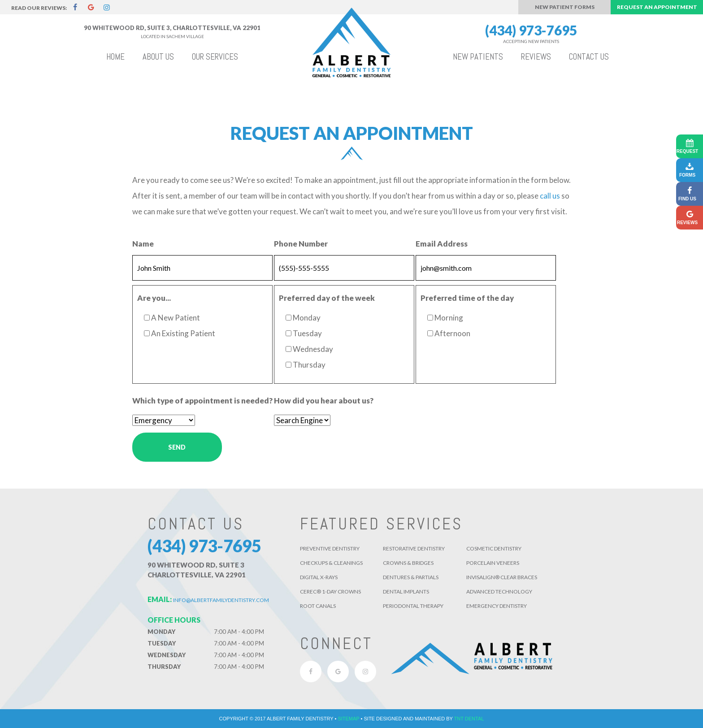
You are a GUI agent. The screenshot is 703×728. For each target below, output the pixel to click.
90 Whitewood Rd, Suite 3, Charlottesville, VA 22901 (172, 28)
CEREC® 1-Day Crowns (330, 591)
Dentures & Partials (411, 577)
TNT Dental (469, 719)
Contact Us (589, 57)
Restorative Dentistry (414, 548)
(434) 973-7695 (531, 33)
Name (143, 244)
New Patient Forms (565, 7)
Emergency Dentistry (497, 606)
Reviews (536, 57)
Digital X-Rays (319, 577)
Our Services (215, 57)
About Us (158, 57)
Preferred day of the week (327, 298)
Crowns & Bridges (408, 563)
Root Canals (318, 606)
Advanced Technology (499, 591)
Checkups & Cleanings (331, 563)
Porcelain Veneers (493, 563)
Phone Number (301, 244)
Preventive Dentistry (330, 548)
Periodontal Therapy (413, 606)
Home (115, 57)
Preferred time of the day (467, 298)
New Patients (478, 57)
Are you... (154, 298)
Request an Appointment (657, 7)
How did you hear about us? (324, 401)
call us (550, 196)
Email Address (442, 244)
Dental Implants (406, 591)
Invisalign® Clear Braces (502, 577)
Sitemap (348, 719)
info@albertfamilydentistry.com (208, 600)
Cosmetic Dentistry (494, 548)
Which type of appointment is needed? (202, 401)
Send (177, 447)
